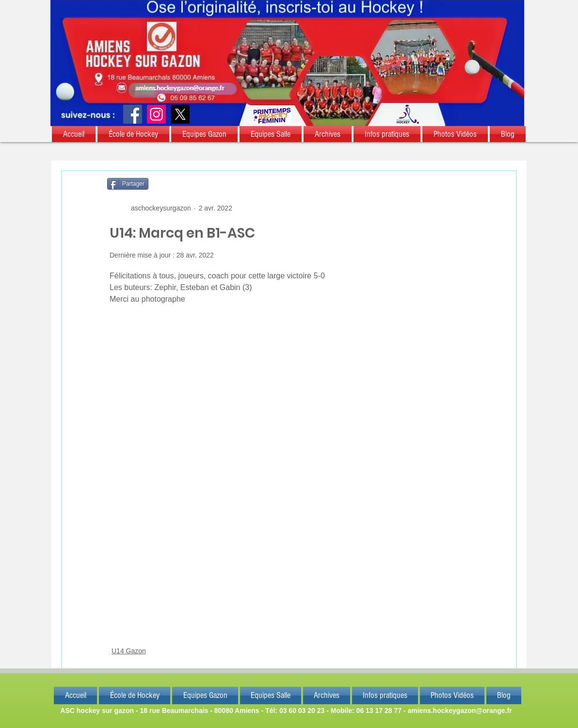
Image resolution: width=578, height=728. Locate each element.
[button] (74, 134)
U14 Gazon (129, 651)
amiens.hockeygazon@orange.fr (459, 711)
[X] (180, 114)
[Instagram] (156, 114)
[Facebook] (133, 114)
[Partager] (128, 184)
